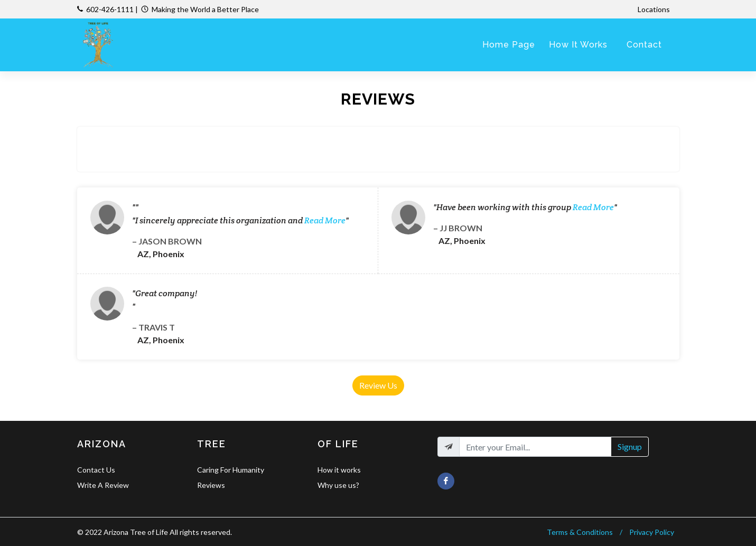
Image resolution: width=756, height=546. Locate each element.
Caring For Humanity (231, 470)
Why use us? (338, 485)
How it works (339, 470)
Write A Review (103, 485)
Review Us (378, 385)
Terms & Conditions (580, 532)
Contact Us (96, 470)
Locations (655, 9)
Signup (630, 446)
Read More (325, 220)
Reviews (211, 485)
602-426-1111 (110, 9)
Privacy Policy (652, 532)
